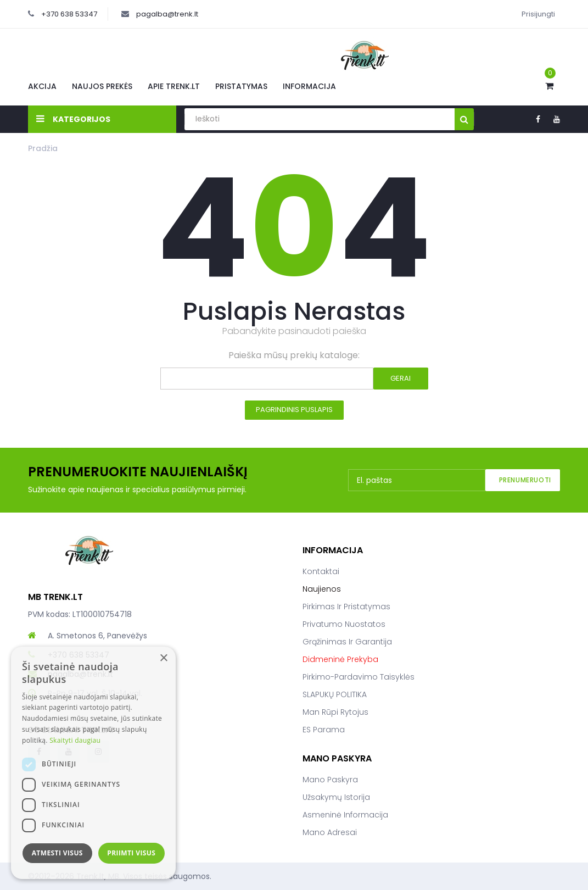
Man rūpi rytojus (335, 712)
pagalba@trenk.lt (167, 14)
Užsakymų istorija (336, 797)
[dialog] (93, 763)
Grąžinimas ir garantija (347, 642)
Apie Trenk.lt (174, 86)
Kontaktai (321, 571)
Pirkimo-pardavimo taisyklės (359, 677)
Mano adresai (330, 832)
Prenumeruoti (525, 480)
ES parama (324, 730)
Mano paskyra (330, 780)
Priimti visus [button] (131, 853)
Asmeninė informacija (345, 815)
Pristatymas (241, 86)
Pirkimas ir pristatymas (346, 607)
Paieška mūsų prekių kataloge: (294, 355)
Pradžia (43, 148)
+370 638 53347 (69, 14)
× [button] (163, 658)
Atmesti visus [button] (57, 853)
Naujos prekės (102, 86)
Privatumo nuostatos (344, 624)
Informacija (309, 86)
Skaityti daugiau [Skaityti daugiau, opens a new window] (75, 740)
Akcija (42, 86)
